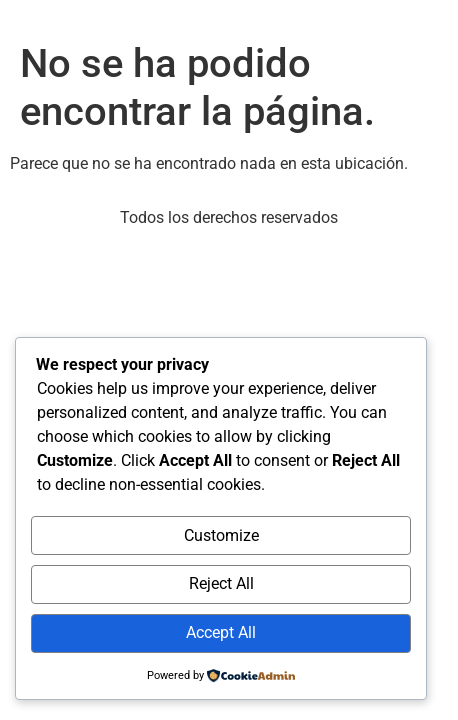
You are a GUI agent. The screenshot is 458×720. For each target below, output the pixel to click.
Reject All (221, 583)
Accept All (221, 632)
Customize (221, 535)
